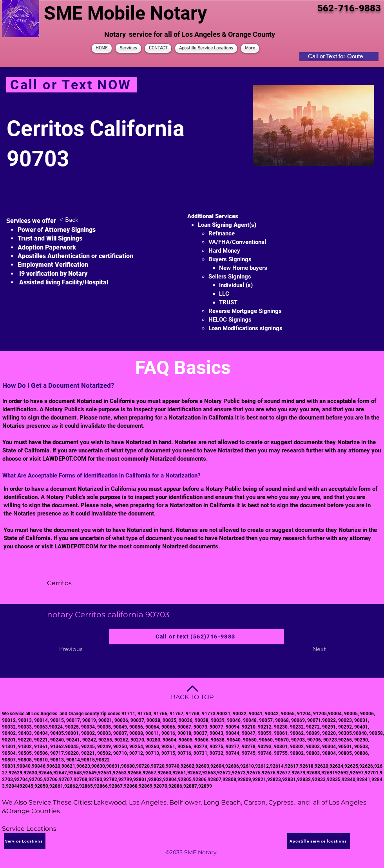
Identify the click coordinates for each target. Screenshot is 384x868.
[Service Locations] (25, 841)
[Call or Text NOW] (72, 85)
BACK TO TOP (192, 697)
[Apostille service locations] (319, 841)
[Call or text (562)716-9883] (196, 637)
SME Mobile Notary (125, 13)
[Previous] (85, 649)
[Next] (306, 649)
